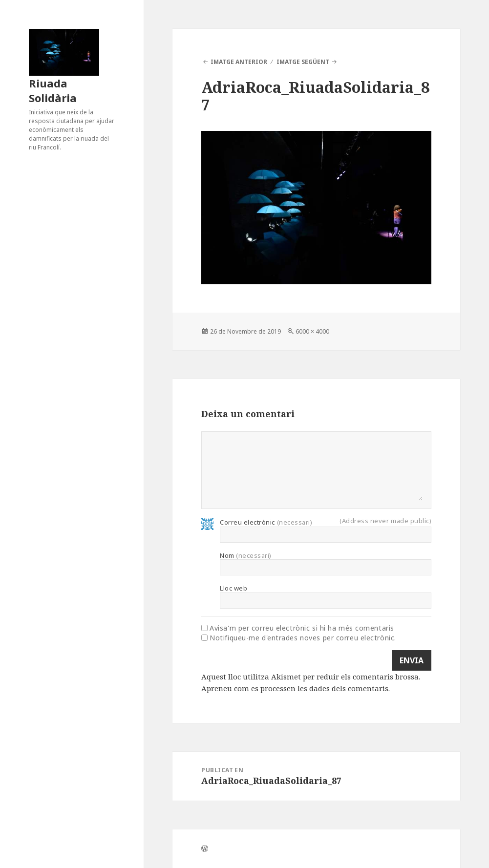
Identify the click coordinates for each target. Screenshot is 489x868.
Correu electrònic (266, 522)
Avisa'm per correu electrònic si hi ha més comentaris (302, 628)
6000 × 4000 (312, 331)
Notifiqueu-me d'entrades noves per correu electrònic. (303, 638)
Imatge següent (303, 62)
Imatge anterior (239, 62)
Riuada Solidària (53, 90)
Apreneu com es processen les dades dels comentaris (295, 688)
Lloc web (234, 588)
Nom (246, 555)
